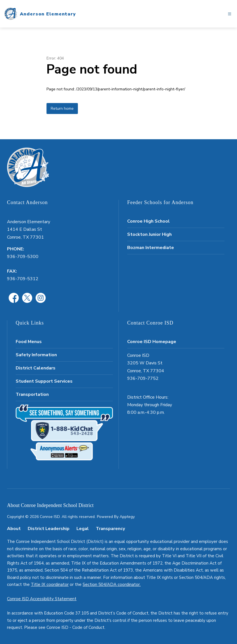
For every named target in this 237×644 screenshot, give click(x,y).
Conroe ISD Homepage (152, 342)
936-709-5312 (23, 279)
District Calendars (36, 368)
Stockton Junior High (149, 234)
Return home (62, 109)
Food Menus (29, 342)
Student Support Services (44, 381)
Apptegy (127, 517)
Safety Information (36, 355)
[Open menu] (230, 14)
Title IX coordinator (50, 584)
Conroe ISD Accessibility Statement (42, 599)
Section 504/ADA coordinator (111, 584)
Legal (83, 529)
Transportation (32, 394)
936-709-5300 (23, 257)
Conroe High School (148, 221)
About (14, 529)
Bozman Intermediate (151, 248)
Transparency (110, 529)
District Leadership (49, 529)
